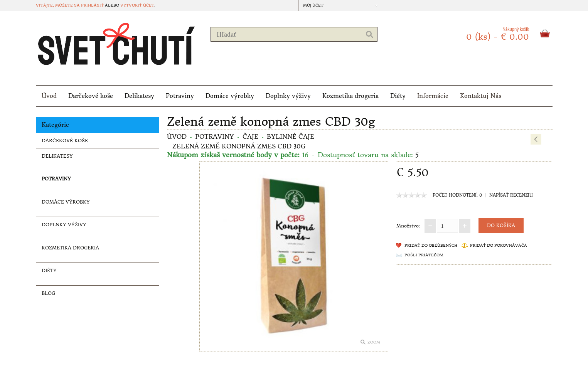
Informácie (433, 96)
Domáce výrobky (230, 96)
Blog (48, 293)
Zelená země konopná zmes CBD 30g (239, 146)
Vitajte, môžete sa (58, 5)
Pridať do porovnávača (499, 245)
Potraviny (180, 96)
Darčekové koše (91, 96)
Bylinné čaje (291, 136)
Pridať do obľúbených (431, 245)
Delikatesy (139, 96)
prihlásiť (92, 5)
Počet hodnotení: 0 (457, 195)
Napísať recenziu (511, 195)
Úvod (49, 96)
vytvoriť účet (137, 5)
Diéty (398, 96)
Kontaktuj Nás (481, 96)
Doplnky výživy (288, 96)
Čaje (250, 136)
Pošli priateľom (424, 255)
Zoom (374, 342)
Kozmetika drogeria (350, 96)
